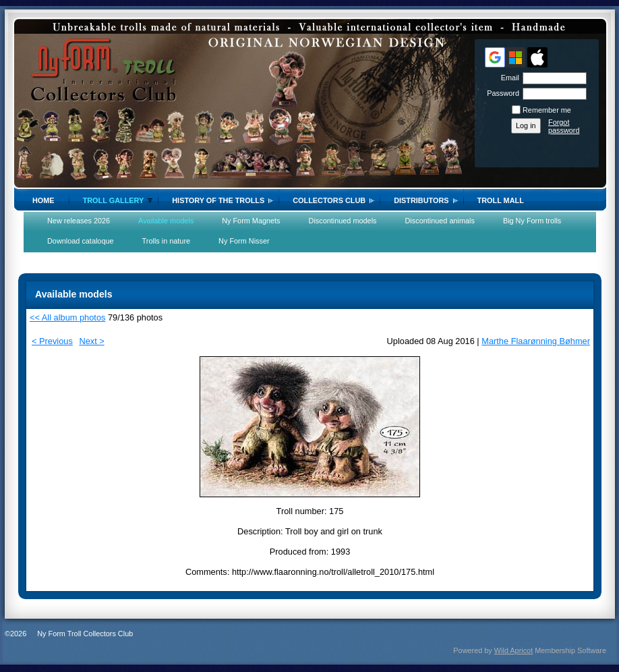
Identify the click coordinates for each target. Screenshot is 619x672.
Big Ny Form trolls (532, 221)
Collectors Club (329, 200)
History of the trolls (218, 200)
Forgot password (564, 126)
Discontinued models (343, 221)
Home (43, 200)
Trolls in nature (167, 241)
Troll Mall (501, 200)
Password (501, 93)
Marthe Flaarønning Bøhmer (536, 341)
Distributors (421, 200)
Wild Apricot (513, 650)
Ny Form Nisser (244, 241)
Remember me (547, 110)
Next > (91, 341)
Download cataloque (81, 241)
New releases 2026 (79, 221)
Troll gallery (114, 200)
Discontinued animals (440, 221)
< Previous (52, 341)
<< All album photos (67, 317)
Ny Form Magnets (251, 221)
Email (508, 78)
